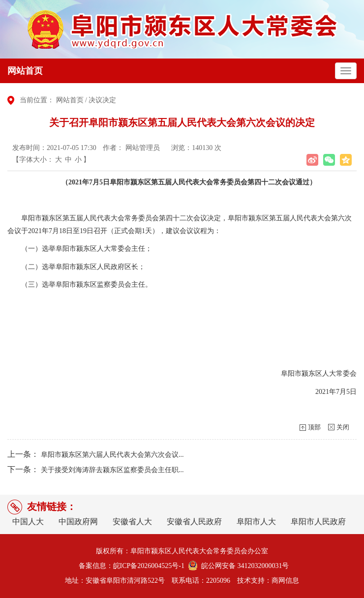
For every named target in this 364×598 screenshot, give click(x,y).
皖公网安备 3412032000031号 (243, 566)
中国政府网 (78, 522)
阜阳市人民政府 (318, 522)
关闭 (343, 427)
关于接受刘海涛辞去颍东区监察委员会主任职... (112, 470)
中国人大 (28, 522)
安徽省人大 (132, 522)
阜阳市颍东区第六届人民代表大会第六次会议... (112, 455)
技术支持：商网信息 (268, 581)
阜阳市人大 (256, 522)
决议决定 (102, 100)
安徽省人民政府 (194, 522)
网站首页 (25, 71)
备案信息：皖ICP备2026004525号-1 (132, 566)
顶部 (314, 427)
